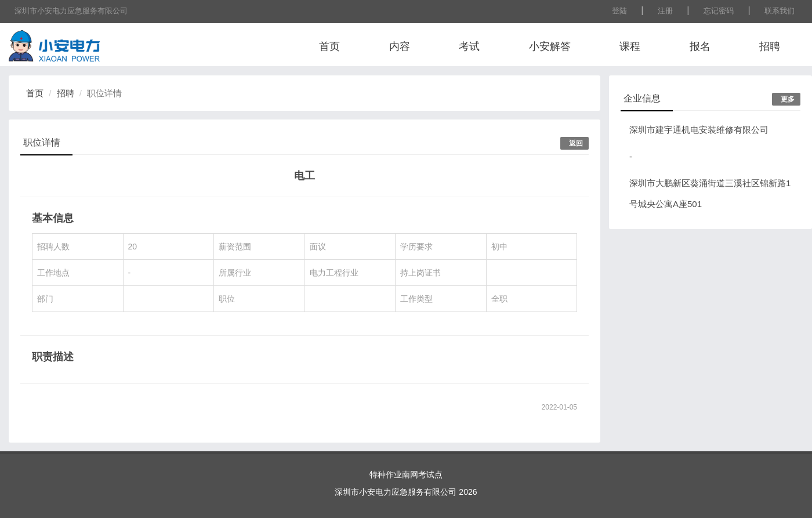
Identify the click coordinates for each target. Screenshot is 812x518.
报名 (700, 46)
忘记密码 (719, 11)
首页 (329, 46)
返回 (576, 143)
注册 (665, 11)
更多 (788, 99)
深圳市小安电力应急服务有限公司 (71, 11)
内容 (400, 46)
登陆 (619, 11)
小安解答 (550, 46)
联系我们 (780, 11)
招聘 (770, 46)
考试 (469, 46)
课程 (630, 46)
